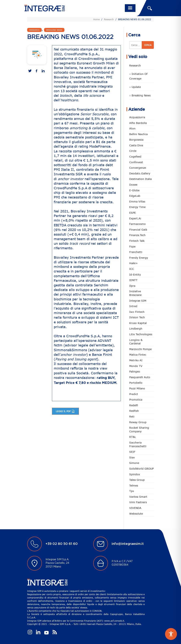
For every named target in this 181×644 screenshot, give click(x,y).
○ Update (135, 87)
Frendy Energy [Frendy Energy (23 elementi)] (139, 258)
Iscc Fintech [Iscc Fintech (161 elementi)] (137, 312)
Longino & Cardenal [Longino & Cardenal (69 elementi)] (136, 342)
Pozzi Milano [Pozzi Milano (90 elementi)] (137, 388)
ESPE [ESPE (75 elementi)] (133, 213)
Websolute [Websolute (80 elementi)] (136, 514)
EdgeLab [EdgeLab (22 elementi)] (135, 196)
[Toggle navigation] (130, 8)
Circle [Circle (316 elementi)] (133, 151)
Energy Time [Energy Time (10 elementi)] (137, 207)
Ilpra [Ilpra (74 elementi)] (132, 286)
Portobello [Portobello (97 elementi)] (136, 383)
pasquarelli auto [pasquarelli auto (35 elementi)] (140, 377)
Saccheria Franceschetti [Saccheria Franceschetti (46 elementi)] (138, 444)
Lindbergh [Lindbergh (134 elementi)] (136, 329)
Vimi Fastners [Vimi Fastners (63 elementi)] (138, 502)
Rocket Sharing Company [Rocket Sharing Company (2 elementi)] (139, 429)
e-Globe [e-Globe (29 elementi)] (134, 190)
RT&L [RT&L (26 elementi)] (133, 437)
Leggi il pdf (65, 411)
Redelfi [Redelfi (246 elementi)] (134, 405)
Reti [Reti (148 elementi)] (132, 416)
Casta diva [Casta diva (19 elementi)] (136, 145)
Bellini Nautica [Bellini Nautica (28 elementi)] (138, 134)
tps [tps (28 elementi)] (132, 491)
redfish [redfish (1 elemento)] (134, 411)
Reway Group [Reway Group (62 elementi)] (138, 422)
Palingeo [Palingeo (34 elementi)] (135, 371)
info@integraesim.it (128, 544)
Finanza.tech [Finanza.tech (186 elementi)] (137, 235)
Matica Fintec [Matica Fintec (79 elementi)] (138, 355)
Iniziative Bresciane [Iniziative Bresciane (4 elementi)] (135, 293)
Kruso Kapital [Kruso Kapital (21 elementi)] (138, 323)
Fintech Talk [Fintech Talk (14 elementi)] (137, 241)
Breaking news (54, 30)
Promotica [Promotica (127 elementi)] (136, 400)
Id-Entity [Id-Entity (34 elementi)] (135, 275)
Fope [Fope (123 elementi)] (132, 246)
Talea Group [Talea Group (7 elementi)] (137, 480)
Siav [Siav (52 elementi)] (132, 457)
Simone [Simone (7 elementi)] (134, 463)
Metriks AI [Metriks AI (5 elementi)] (136, 360)
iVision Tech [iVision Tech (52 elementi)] (137, 317)
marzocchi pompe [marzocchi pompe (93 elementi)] (140, 349)
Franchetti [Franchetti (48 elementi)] (136, 252)
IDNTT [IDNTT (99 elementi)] (133, 280)
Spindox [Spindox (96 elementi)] (135, 474)
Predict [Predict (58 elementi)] (134, 394)
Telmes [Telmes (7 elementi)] (134, 485)
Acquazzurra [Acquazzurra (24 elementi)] (137, 117)
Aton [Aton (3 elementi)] (132, 128)
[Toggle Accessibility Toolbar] (171, 634)
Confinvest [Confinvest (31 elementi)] (136, 162)
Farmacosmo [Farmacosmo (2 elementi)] (137, 224)
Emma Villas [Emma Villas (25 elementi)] (137, 201)
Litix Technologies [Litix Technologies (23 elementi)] (141, 334)
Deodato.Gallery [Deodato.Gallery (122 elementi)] (140, 173)
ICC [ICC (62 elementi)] (132, 269)
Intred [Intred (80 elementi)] (133, 306)
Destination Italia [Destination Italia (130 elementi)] (140, 179)
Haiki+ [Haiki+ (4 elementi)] (133, 263)
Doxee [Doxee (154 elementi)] (133, 185)
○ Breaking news (140, 95)
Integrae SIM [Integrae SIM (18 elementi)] (138, 301)
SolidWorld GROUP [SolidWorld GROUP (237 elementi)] (141, 469)
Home (96, 19)
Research (109, 19)
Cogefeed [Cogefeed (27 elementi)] (135, 157)
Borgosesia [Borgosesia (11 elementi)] (136, 140)
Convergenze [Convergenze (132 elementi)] (138, 168)
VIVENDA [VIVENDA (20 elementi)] (135, 508)
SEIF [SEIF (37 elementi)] (132, 452)
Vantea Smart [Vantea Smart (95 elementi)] (138, 497)
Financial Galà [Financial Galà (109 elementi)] (138, 230)
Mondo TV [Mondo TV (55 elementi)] (136, 366)
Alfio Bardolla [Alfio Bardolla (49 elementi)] (138, 123)
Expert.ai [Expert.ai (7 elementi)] (135, 218)
